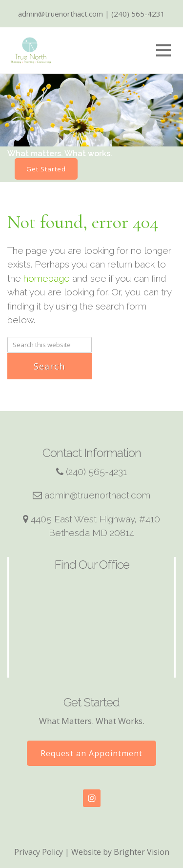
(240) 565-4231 (96, 472)
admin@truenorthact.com (97, 495)
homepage (47, 278)
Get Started (46, 169)
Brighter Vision (142, 852)
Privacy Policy (39, 852)
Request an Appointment (91, 753)
